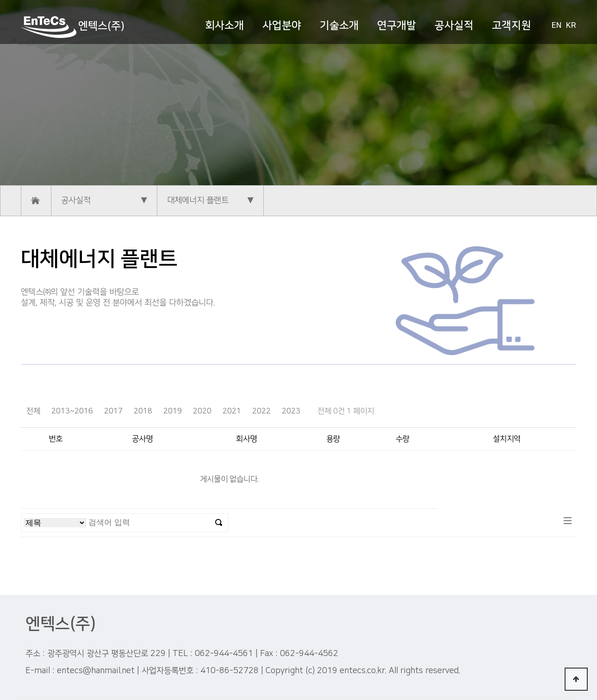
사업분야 (282, 25)
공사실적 (454, 25)
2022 (261, 411)
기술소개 (339, 25)
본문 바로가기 (0, 0)
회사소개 (224, 25)
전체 (33, 411)
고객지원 (511, 25)
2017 (113, 411)
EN (557, 25)
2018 (143, 411)
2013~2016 (72, 411)
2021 (232, 411)
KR (571, 25)
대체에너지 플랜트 (198, 200)
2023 (291, 411)
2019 (173, 411)
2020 (202, 411)
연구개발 (397, 25)
